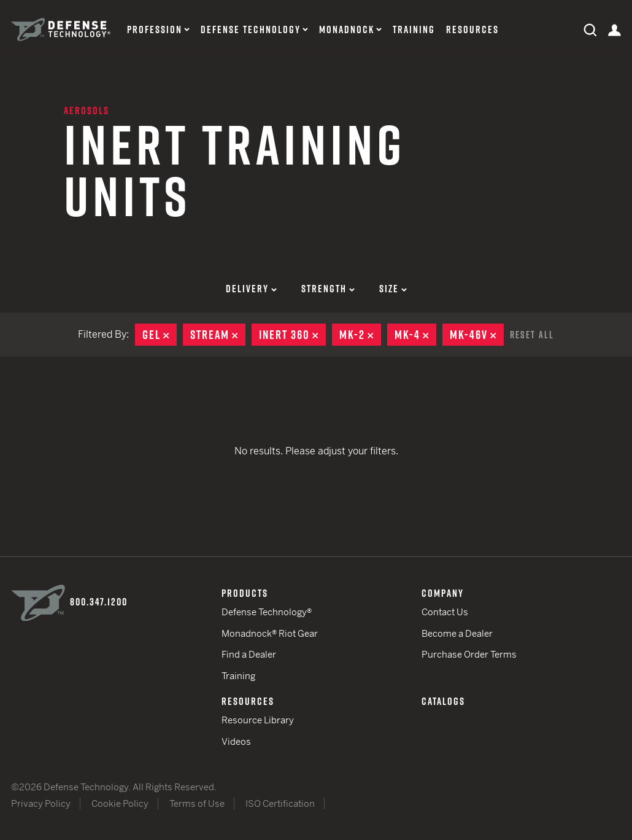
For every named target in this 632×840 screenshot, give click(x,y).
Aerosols (87, 111)
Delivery (251, 289)
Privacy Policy (41, 803)
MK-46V (477, 335)
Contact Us (445, 612)
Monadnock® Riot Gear (270, 633)
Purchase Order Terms (469, 654)
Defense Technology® (267, 612)
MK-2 (360, 335)
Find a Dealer (249, 654)
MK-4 (415, 335)
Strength (328, 289)
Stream (218, 335)
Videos (236, 741)
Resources (472, 30)
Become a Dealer (457, 633)
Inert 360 (292, 335)
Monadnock (347, 30)
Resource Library (258, 720)
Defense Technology (251, 30)
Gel (160, 335)
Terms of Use (197, 803)
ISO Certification (280, 803)
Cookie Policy (120, 803)
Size (393, 289)
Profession (155, 30)
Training (414, 30)
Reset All (532, 335)
